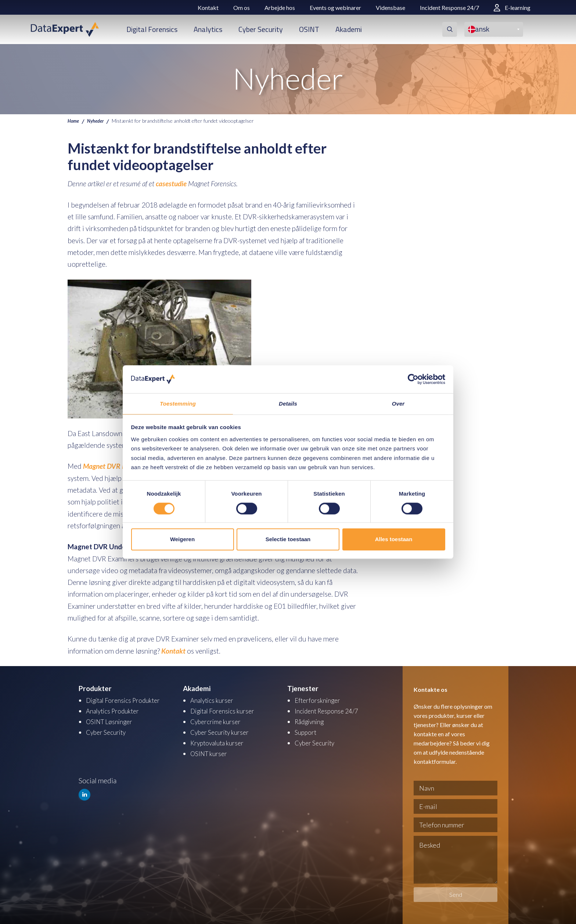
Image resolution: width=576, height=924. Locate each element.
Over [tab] (398, 404)
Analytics (208, 29)
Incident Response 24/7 (449, 8)
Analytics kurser (214, 700)
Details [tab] (288, 404)
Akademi (349, 29)
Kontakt (208, 8)
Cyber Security (261, 29)
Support (307, 731)
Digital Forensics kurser (226, 710)
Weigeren (182, 540)
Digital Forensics (152, 29)
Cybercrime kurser (218, 721)
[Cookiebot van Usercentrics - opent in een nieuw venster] (413, 379)
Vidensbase (390, 8)
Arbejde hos (280, 8)
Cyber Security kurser (223, 731)
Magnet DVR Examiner (116, 466)
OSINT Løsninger (112, 721)
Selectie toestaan (288, 540)
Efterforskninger (319, 700)
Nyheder (98, 121)
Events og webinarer (335, 8)
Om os (242, 8)
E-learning (512, 8)
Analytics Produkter (116, 710)
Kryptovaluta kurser (220, 741)
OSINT (309, 29)
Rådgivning (311, 721)
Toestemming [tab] (178, 404)
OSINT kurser (211, 752)
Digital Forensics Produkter (127, 700)
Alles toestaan (394, 540)
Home (74, 121)
